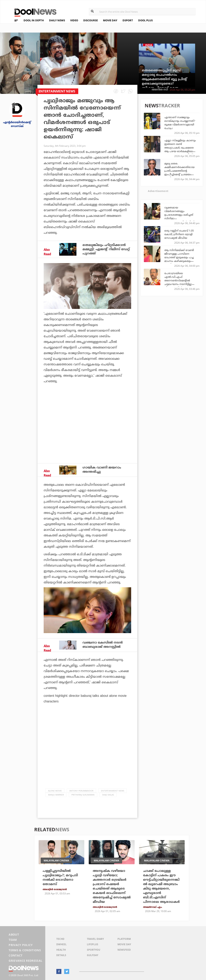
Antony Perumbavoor (81, 791)
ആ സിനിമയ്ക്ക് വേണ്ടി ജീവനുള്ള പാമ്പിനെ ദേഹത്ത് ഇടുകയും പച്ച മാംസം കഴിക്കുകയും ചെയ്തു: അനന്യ (179, 257)
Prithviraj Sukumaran (83, 795)
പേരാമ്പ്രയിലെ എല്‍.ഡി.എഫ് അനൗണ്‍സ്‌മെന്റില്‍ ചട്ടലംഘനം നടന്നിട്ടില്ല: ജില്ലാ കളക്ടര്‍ (178, 280)
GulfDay (93, 955)
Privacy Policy (21, 945)
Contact (15, 955)
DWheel (61, 944)
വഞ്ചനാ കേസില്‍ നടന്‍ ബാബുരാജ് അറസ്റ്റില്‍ (103, 645)
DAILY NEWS (57, 20)
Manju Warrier (56, 795)
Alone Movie (55, 791)
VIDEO (74, 20)
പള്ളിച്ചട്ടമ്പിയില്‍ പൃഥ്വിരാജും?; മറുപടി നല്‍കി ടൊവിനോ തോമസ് (60, 877)
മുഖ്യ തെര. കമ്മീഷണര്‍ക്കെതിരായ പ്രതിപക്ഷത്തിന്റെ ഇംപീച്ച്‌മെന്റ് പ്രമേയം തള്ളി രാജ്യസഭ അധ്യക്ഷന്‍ (179, 172)
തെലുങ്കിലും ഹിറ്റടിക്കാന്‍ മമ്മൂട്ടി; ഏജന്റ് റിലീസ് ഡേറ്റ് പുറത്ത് (106, 249)
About (14, 934)
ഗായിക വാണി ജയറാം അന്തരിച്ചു (102, 470)
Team (13, 940)
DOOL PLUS (145, 20)
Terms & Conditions (25, 950)
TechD (60, 939)
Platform (124, 939)
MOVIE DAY (110, 20)
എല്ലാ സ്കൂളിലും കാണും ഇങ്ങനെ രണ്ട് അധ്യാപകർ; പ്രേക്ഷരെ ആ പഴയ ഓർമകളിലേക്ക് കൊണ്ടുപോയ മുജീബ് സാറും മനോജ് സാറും (181, 149)
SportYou (94, 950)
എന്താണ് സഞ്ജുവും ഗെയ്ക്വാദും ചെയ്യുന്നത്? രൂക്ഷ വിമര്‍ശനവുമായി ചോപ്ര (180, 123)
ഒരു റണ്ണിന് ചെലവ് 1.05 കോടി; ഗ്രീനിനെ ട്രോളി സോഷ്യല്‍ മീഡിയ (179, 234)
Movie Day (124, 944)
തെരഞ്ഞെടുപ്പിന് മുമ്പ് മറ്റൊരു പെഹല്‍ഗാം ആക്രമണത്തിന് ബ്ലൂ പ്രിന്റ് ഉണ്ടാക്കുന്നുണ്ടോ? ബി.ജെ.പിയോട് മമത (165, 79)
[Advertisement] (87, 426)
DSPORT (128, 20)
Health (61, 950)
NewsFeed (124, 950)
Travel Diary (95, 939)
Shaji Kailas (108, 795)
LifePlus (93, 944)
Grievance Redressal (25, 961)
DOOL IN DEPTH (34, 20)
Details (61, 955)
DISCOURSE (91, 20)
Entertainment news (113, 791)
